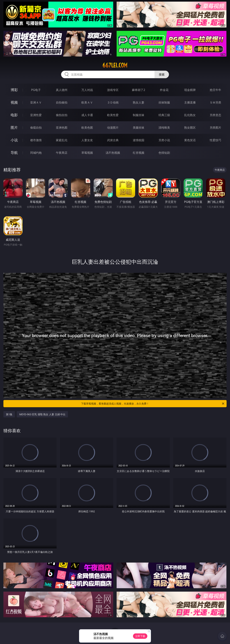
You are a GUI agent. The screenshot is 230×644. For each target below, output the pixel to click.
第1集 (9, 414)
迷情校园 (139, 140)
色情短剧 (164, 153)
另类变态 (215, 115)
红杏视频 (139, 153)
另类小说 (164, 140)
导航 (14, 153)
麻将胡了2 (138, 90)
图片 (14, 127)
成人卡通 (87, 115)
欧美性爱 (113, 115)
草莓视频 (87, 153)
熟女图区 (190, 128)
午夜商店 (62, 153)
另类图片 (215, 128)
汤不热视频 (113, 153)
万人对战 (87, 90)
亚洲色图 (62, 128)
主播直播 (190, 102)
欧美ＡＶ (87, 102)
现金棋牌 (190, 90)
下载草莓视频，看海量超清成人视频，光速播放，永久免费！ (153, 404)
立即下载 (140, 636)
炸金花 (164, 90)
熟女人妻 (139, 102)
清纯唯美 (164, 128)
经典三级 (164, 115)
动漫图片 (113, 128)
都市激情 (36, 140)
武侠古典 (113, 140)
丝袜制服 (164, 102)
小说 (14, 140)
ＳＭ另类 (215, 102)
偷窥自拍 (36, 128)
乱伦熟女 (190, 115)
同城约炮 (36, 153)
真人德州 (62, 90)
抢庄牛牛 (215, 90)
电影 (14, 115)
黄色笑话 (190, 140)
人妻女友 (87, 140)
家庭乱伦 (62, 140)
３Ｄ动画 (113, 102)
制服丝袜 (139, 115)
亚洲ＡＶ (36, 102)
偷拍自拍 (62, 115)
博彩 (14, 90)
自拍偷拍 (62, 102)
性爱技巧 (215, 140)
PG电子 (36, 90)
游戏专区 (113, 90)
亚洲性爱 (36, 115)
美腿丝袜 (139, 128)
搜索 (162, 74)
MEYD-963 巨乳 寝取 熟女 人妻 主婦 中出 (42, 414)
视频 (14, 102)
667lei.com (115, 65)
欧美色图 (87, 128)
